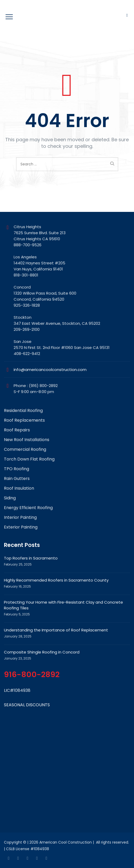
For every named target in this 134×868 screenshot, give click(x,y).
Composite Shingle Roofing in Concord (42, 652)
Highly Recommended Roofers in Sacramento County (56, 580)
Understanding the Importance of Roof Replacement (56, 630)
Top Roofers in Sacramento (31, 558)
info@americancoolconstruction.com (50, 370)
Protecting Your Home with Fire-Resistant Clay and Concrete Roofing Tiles (63, 605)
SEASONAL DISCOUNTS (27, 705)
